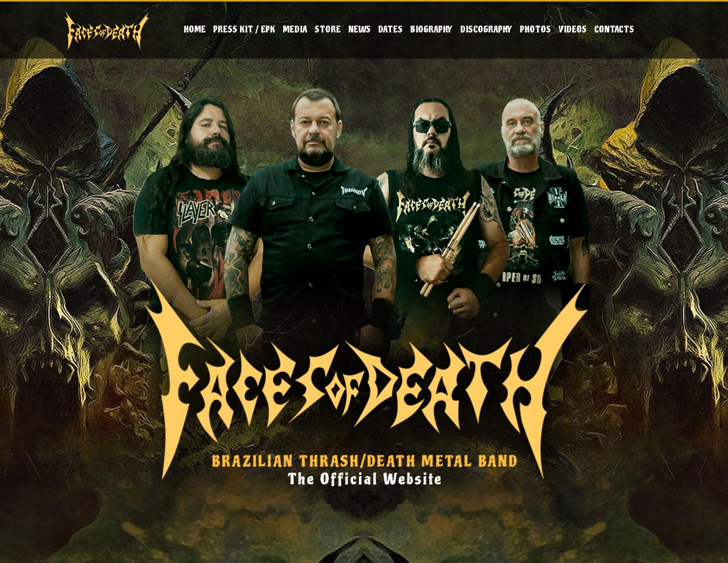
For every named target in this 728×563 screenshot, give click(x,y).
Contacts (614, 30)
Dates (390, 30)
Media (295, 30)
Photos (535, 30)
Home (195, 30)
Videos (573, 30)
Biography (431, 30)
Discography (486, 30)
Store (328, 30)
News (359, 30)
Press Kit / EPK (244, 30)
